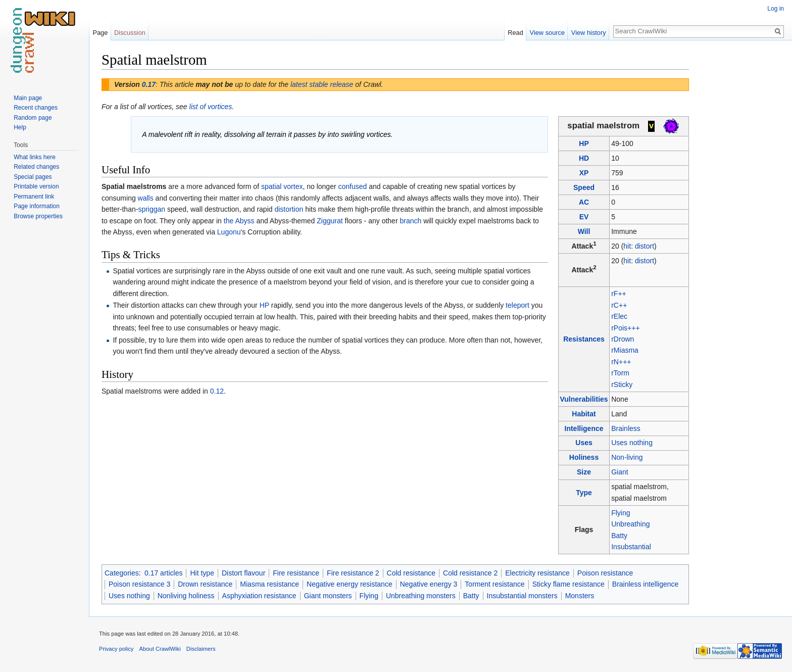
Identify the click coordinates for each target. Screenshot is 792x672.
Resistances (584, 339)
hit (627, 246)
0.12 (217, 391)
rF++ (619, 294)
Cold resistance (411, 573)
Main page (28, 98)
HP (584, 143)
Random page (33, 118)
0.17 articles (163, 573)
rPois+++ (625, 328)
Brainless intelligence (646, 584)
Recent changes (36, 108)
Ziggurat (330, 221)
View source (547, 33)
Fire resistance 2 (353, 573)
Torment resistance (494, 584)
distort (645, 246)
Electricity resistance (537, 573)
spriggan (152, 209)
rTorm (620, 373)
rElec (619, 316)
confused (352, 186)
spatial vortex (282, 186)
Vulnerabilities (584, 399)
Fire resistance (296, 573)
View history (589, 33)
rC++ (619, 305)
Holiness (584, 457)
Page (100, 33)
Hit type (202, 573)
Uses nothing (632, 443)
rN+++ (621, 362)
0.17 (149, 84)
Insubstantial (631, 547)
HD (584, 158)
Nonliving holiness (186, 596)
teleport (517, 305)
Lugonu (229, 232)
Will (584, 231)
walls (146, 198)
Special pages (33, 177)
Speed (584, 187)
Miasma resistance (269, 584)
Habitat (584, 414)
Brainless (626, 428)
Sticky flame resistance (568, 584)
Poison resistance (605, 573)
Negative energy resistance (350, 584)
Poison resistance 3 (139, 584)
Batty (619, 536)
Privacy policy (116, 649)
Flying (621, 513)
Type (584, 493)
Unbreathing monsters (421, 596)
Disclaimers (201, 649)
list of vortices (211, 107)
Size (584, 472)
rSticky (622, 385)
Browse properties (38, 216)
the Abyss (239, 221)
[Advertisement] (739, 202)
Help (20, 127)
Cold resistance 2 (470, 573)
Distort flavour (243, 573)
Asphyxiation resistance (259, 596)
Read (515, 33)
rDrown (623, 339)
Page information (37, 206)
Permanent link (34, 197)
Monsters (580, 596)
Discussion (130, 33)
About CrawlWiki (160, 649)
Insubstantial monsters (522, 596)
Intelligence (584, 428)
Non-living (627, 457)
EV (584, 217)
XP (584, 173)
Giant (620, 472)
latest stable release (322, 84)
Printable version (36, 186)
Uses (584, 443)
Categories (122, 573)
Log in (776, 9)
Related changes (36, 167)
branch (410, 221)
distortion (289, 209)
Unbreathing (630, 524)
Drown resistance (205, 584)
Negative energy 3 (429, 584)
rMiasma (625, 350)
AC (584, 202)
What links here (35, 157)
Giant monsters (328, 596)
